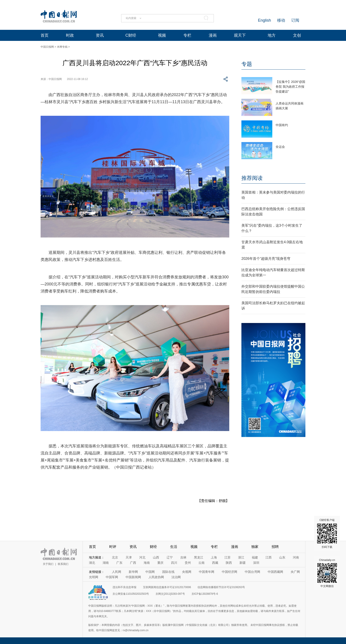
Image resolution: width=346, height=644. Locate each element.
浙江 (241, 557)
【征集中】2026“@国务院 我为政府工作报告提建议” (290, 87)
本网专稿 (62, 47)
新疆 (243, 563)
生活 (174, 547)
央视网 (187, 572)
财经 (153, 547)
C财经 (131, 35)
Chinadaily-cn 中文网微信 (327, 573)
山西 (156, 557)
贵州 (188, 563)
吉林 (183, 557)
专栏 (187, 35)
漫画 (213, 35)
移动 (281, 20)
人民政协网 (156, 577)
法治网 (176, 577)
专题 (247, 64)
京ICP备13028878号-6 (205, 594)
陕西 (229, 563)
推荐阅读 (252, 178)
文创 (297, 35)
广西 (133, 563)
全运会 (280, 147)
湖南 (106, 563)
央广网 (295, 572)
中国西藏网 (275, 572)
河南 (296, 557)
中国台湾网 (252, 572)
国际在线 (168, 572)
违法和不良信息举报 (124, 587)
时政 (70, 35)
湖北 (92, 563)
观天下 (240, 35)
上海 (214, 557)
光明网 (94, 577)
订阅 (295, 20)
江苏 (228, 557)
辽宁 (170, 557)
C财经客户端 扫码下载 (327, 534)
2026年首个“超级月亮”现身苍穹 (266, 259)
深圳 (256, 563)
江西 (269, 557)
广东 (119, 563)
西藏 (215, 563)
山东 (282, 557)
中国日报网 (47, 47)
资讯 (100, 35)
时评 (113, 547)
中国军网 (112, 577)
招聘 (275, 547)
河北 (142, 557)
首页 (45, 35)
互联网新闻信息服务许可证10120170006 (167, 587)
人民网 (117, 572)
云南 (201, 563)
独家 (255, 547)
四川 (174, 563)
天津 (129, 557)
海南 (147, 563)
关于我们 (48, 564)
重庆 (160, 563)
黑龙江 (199, 557)
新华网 (133, 572)
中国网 (150, 572)
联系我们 (63, 564)
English (264, 20)
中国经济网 (229, 572)
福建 (255, 557)
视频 (162, 35)
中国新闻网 (133, 577)
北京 (115, 557)
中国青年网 (207, 572)
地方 (272, 35)
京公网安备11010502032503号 (131, 594)
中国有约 (282, 125)
